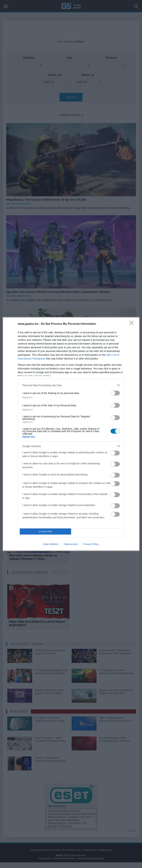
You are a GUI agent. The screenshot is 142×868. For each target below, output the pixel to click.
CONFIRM (45, 532)
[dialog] (71, 434)
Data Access (71, 544)
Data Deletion (51, 544)
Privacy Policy (91, 544)
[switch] (115, 393)
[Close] (133, 324)
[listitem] (71, 385)
